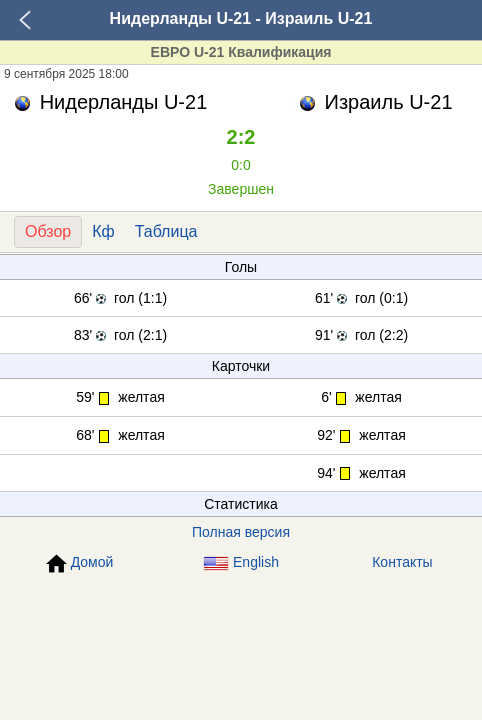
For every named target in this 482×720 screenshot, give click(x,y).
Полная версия (241, 532)
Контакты (402, 562)
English (241, 562)
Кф (103, 231)
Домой (80, 564)
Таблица (166, 231)
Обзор (48, 231)
